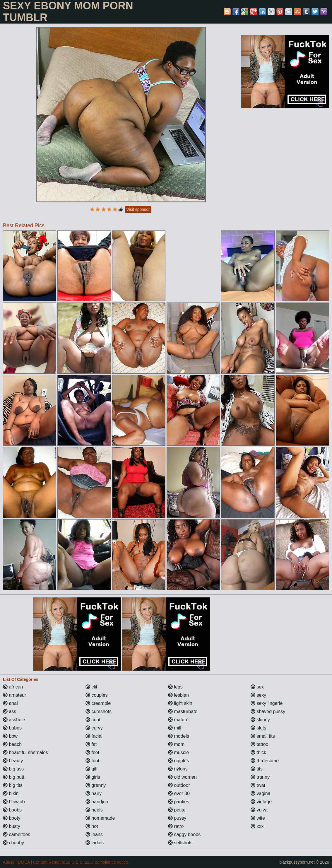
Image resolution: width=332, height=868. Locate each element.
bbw (10, 736)
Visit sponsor (138, 209)
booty (12, 818)
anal (10, 703)
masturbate (183, 711)
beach (12, 744)
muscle (178, 752)
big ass (13, 769)
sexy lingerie (267, 703)
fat (91, 744)
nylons (178, 769)
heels (94, 810)
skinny (260, 720)
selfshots (180, 843)
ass (10, 711)
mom (176, 744)
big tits (13, 785)
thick (258, 752)
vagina (261, 793)
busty (12, 826)
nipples (178, 761)
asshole (14, 720)
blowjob (14, 802)
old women (182, 777)
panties (179, 802)
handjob (97, 802)
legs (175, 687)
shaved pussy (268, 711)
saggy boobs (184, 834)
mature (178, 720)
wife (258, 818)
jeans (94, 834)
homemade (100, 818)
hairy (94, 793)
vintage (261, 802)
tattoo (259, 744)
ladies (95, 843)
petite (177, 810)
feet (92, 752)
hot (92, 826)
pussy (177, 818)
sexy (258, 695)
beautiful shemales (25, 752)
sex (257, 687)
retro (176, 826)
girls (93, 777)
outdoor (179, 785)
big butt (14, 777)
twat (258, 785)
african (13, 687)
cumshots (99, 711)
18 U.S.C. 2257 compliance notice (97, 862)
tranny (260, 777)
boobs (12, 810)
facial (94, 736)
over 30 (179, 793)
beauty (13, 761)
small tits (263, 736)
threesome (265, 761)
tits (257, 769)
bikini (11, 793)
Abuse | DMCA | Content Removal (34, 862)
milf (175, 728)
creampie (98, 703)
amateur (14, 695)
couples (97, 695)
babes (12, 728)
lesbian (178, 695)
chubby (13, 843)
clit (91, 687)
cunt (93, 720)
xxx (257, 826)
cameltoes (17, 834)
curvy (94, 728)
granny (96, 785)
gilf (91, 769)
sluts (258, 728)
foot (92, 761)
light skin (180, 703)
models (179, 736)
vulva (259, 810)
